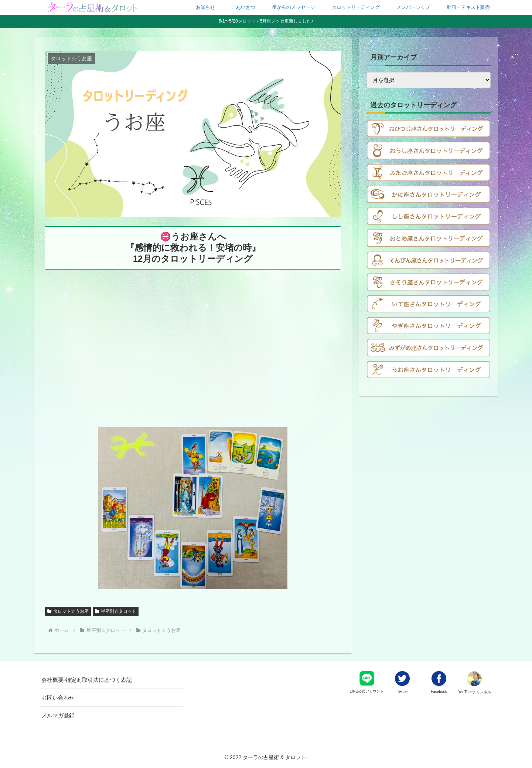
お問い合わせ (58, 698)
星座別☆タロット (116, 611)
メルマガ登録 (58, 715)
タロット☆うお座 (68, 611)
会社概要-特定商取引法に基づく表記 (87, 680)
